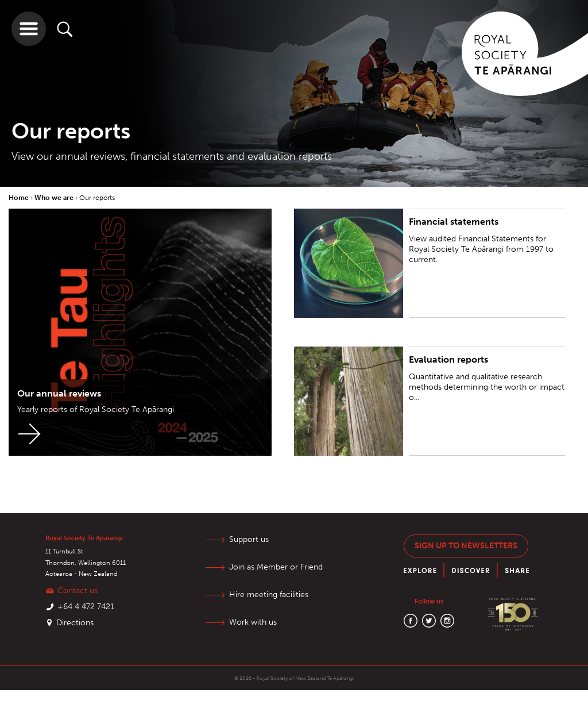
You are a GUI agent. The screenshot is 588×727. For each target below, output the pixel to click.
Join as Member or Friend (276, 567)
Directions (75, 623)
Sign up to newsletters (466, 546)
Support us (249, 539)
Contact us (78, 591)
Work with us (253, 622)
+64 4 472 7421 (86, 607)
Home (20, 198)
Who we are (55, 198)
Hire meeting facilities (269, 595)
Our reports (97, 198)
